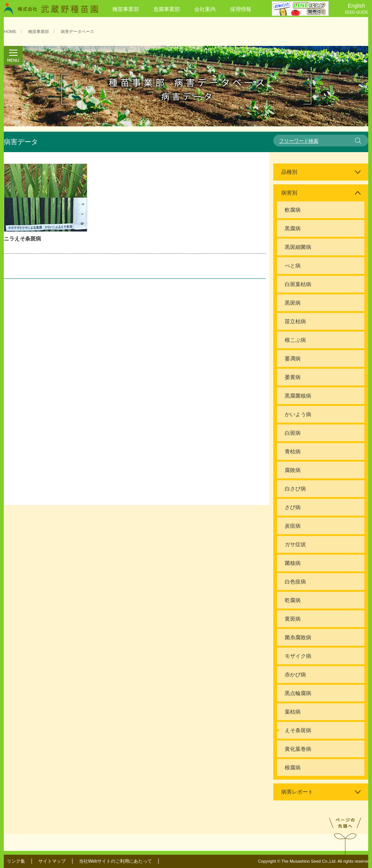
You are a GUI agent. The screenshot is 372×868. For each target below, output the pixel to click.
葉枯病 (293, 712)
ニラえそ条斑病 (22, 239)
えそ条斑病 (298, 730)
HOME (10, 31)
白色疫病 (295, 582)
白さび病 (295, 489)
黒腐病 (293, 228)
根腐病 (293, 767)
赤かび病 (295, 675)
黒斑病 (293, 303)
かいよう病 (298, 414)
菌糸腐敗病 (298, 637)
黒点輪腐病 (298, 693)
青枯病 (293, 451)
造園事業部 (167, 9)
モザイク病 (298, 656)
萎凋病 (293, 359)
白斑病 (293, 433)
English (356, 9)
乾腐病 (293, 600)
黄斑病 (293, 619)
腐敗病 (293, 470)
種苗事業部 (126, 9)
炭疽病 (293, 526)
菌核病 (293, 563)
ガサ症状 (295, 544)
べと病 (293, 266)
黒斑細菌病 (298, 247)
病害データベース (77, 31)
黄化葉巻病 (298, 749)
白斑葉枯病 (298, 284)
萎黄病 (293, 377)
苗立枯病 (295, 321)
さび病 (293, 507)
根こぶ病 (295, 340)
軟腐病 (293, 210)
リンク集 (16, 861)
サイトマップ (52, 861)
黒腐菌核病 (298, 396)
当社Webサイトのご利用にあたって (115, 861)
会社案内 (205, 9)
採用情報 (241, 9)
